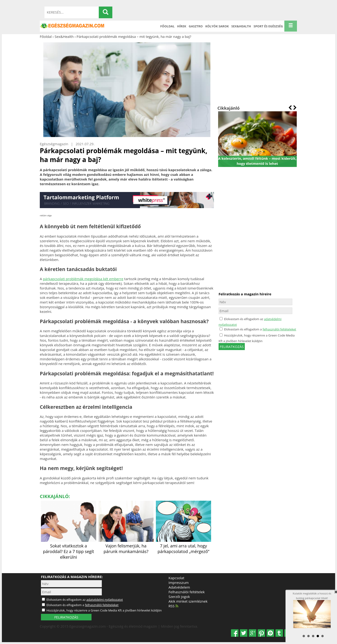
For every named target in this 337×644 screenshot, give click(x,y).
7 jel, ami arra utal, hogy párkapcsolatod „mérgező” (183, 546)
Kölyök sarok (217, 26)
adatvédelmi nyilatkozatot (105, 600)
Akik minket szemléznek (188, 601)
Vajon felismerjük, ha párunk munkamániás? (126, 546)
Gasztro (196, 26)
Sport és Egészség (268, 26)
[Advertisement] (257, 72)
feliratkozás (232, 347)
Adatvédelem (179, 587)
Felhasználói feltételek (187, 592)
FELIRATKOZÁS (66, 617)
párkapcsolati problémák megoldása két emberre (83, 279)
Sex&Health (241, 26)
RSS (173, 606)
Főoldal (167, 26)
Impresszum (179, 582)
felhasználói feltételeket (279, 329)
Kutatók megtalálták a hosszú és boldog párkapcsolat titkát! (312, 610)
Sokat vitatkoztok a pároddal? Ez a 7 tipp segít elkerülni (69, 549)
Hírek (182, 26)
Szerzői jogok (179, 597)
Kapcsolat (176, 578)
